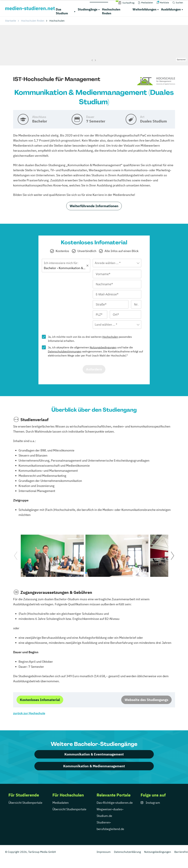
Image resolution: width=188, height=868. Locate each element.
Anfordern (94, 369)
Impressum (104, 852)
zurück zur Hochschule (29, 713)
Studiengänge (88, 9)
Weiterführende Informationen (94, 206)
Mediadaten (61, 803)
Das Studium (62, 11)
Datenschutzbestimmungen (65, 351)
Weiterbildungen (144, 9)
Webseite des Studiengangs (146, 700)
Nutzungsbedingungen (103, 347)
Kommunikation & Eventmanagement (94, 754)
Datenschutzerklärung (127, 852)
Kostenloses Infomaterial (40, 700)
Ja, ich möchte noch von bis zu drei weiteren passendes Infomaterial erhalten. (90, 339)
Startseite (11, 21)
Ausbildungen (171, 9)
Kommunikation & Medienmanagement (94, 766)
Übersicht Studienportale (25, 803)
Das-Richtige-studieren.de (115, 803)
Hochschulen (110, 337)
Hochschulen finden (111, 11)
